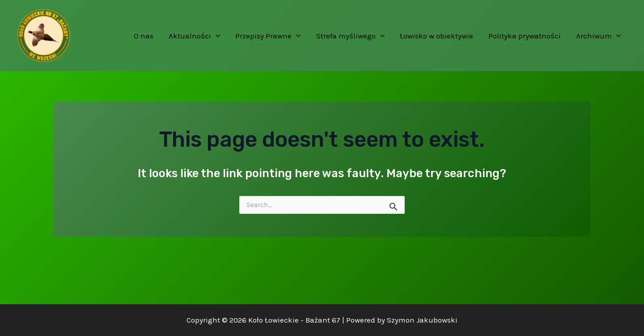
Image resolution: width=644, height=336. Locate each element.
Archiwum (598, 36)
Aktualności (194, 36)
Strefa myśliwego (350, 36)
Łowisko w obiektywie (436, 36)
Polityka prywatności (525, 36)
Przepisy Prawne (268, 36)
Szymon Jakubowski (422, 320)
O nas (144, 36)
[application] (216, 36)
